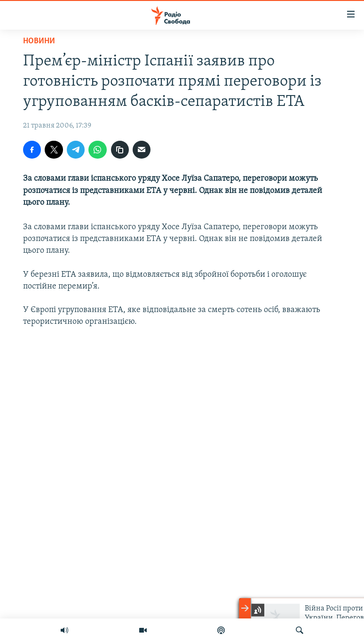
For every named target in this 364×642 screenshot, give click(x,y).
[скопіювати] (120, 150)
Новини (39, 41)
